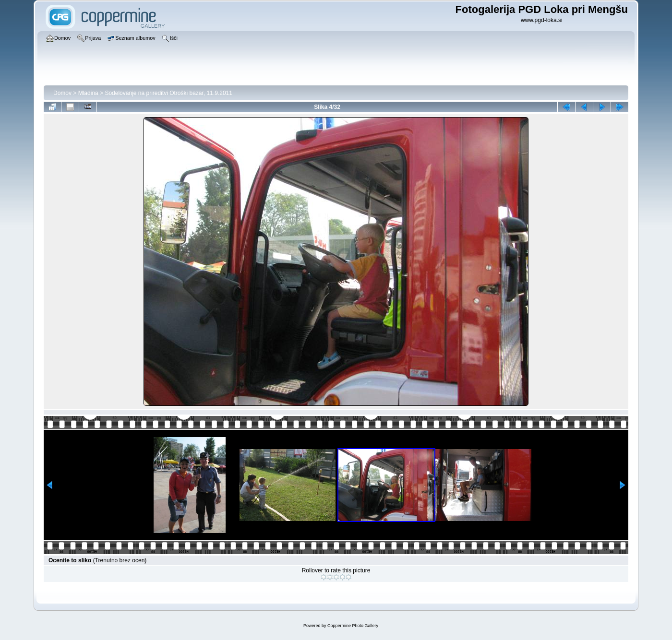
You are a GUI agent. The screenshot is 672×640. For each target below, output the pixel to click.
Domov (62, 93)
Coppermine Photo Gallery (353, 626)
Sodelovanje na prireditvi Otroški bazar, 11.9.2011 (168, 93)
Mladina (88, 93)
